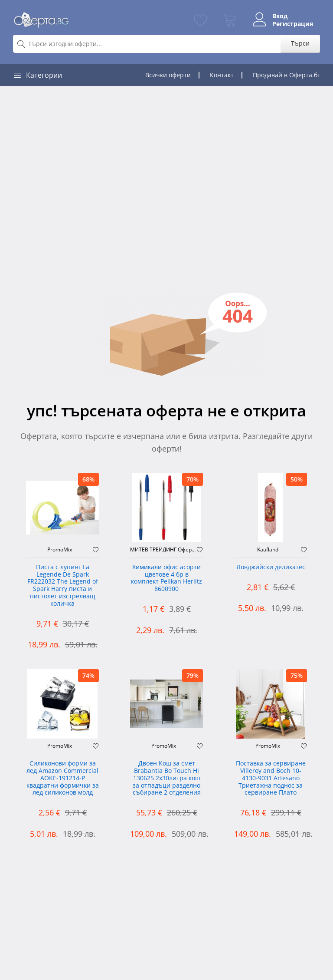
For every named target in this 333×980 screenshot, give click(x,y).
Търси (300, 43)
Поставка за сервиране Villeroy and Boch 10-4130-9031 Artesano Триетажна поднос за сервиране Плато (271, 778)
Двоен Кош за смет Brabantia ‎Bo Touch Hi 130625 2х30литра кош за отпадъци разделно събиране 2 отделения (167, 778)
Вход (280, 16)
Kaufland (268, 550)
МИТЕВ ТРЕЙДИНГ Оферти (163, 550)
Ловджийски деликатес (271, 567)
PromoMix (60, 550)
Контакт (222, 75)
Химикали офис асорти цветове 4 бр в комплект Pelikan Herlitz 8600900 (166, 578)
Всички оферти (168, 75)
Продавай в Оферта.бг (286, 75)
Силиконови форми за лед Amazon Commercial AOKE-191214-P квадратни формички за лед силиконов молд (63, 778)
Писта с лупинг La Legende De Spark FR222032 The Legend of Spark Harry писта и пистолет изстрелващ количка (63, 586)
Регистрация (293, 24)
